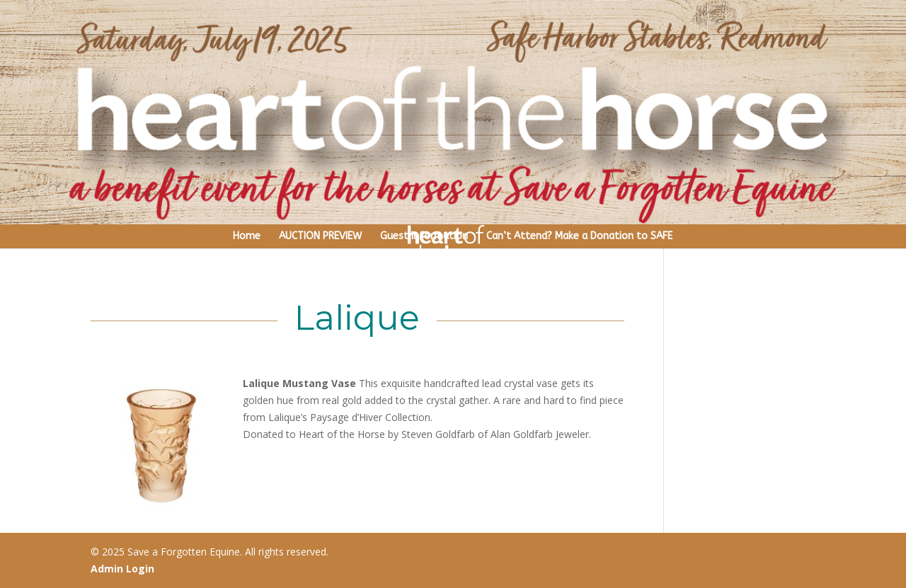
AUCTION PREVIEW (320, 236)
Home (247, 236)
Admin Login (122, 569)
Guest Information (424, 236)
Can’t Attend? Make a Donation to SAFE (579, 236)
